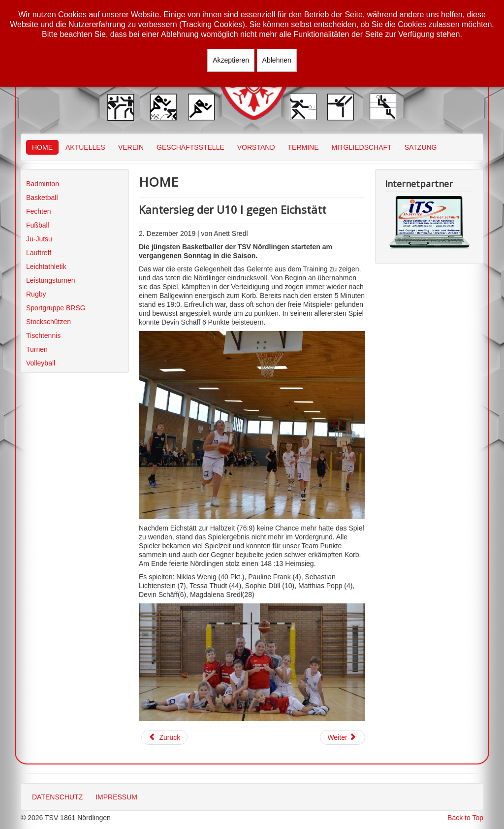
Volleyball (41, 363)
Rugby (36, 294)
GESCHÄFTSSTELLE (190, 147)
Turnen (37, 349)
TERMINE (303, 147)
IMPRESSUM (116, 797)
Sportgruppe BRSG (56, 308)
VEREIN (131, 147)
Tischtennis (43, 335)
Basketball (42, 198)
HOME (42, 147)
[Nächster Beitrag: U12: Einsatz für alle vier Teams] (343, 737)
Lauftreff (39, 253)
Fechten (39, 211)
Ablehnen (277, 60)
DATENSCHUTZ (57, 797)
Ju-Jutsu (39, 239)
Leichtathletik (46, 266)
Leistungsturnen (51, 280)
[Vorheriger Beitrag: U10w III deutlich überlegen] (164, 737)
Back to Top (465, 818)
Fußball (38, 225)
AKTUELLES (85, 147)
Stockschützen (48, 322)
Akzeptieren (231, 60)
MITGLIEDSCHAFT (362, 147)
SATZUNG (421, 147)
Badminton (43, 184)
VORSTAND (256, 147)
